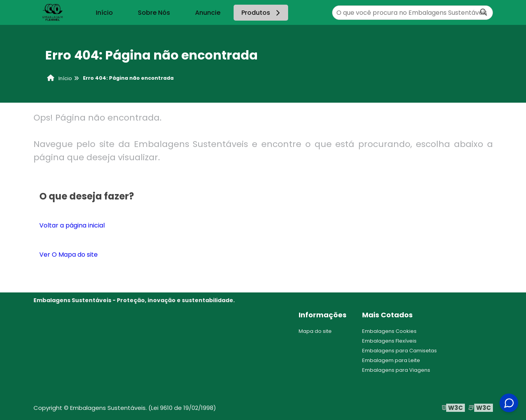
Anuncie (208, 13)
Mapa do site (315, 331)
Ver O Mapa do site (69, 255)
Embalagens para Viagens (396, 370)
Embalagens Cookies (389, 331)
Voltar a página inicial (72, 225)
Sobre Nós (154, 13)
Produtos (262, 13)
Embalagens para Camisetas (399, 351)
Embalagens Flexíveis (389, 341)
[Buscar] (484, 13)
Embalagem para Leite (391, 360)
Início (104, 13)
